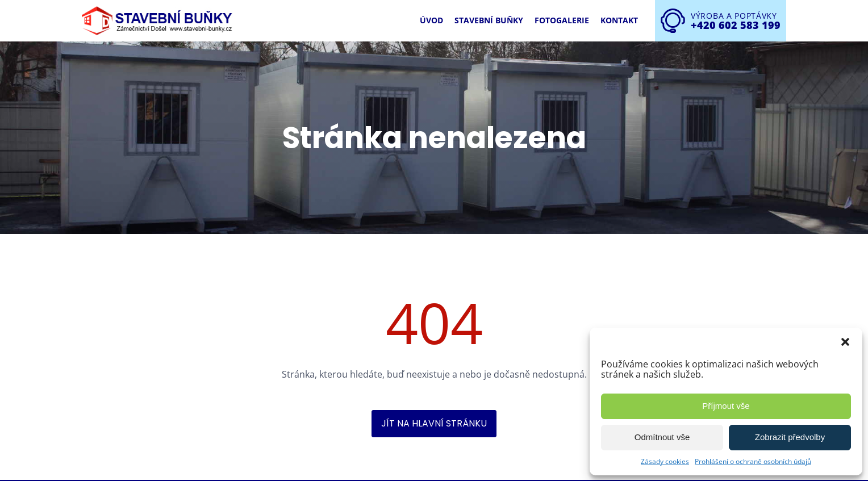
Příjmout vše (726, 406)
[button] (845, 342)
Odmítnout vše (662, 437)
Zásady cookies (665, 461)
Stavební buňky (489, 20)
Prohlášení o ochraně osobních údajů (753, 461)
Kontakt (619, 20)
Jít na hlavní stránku (434, 423)
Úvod (431, 20)
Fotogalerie (562, 20)
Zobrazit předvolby (790, 437)
